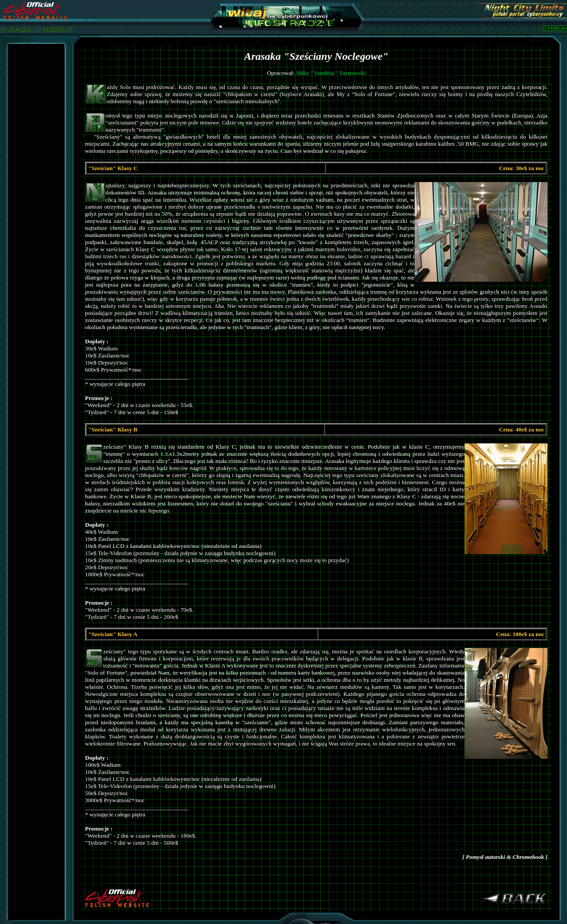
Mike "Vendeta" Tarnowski (331, 73)
